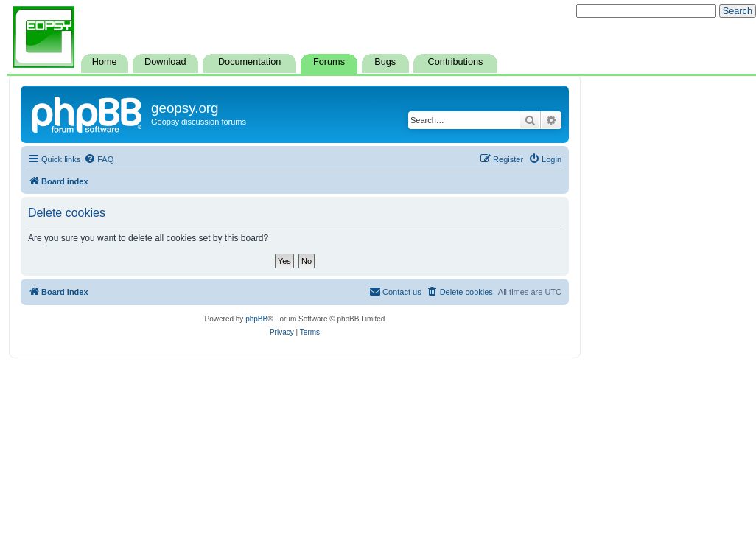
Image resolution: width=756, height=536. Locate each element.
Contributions (456, 62)
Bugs (385, 62)
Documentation (249, 62)
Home (105, 62)
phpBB (256, 319)
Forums (329, 62)
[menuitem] (99, 159)
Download (165, 62)
